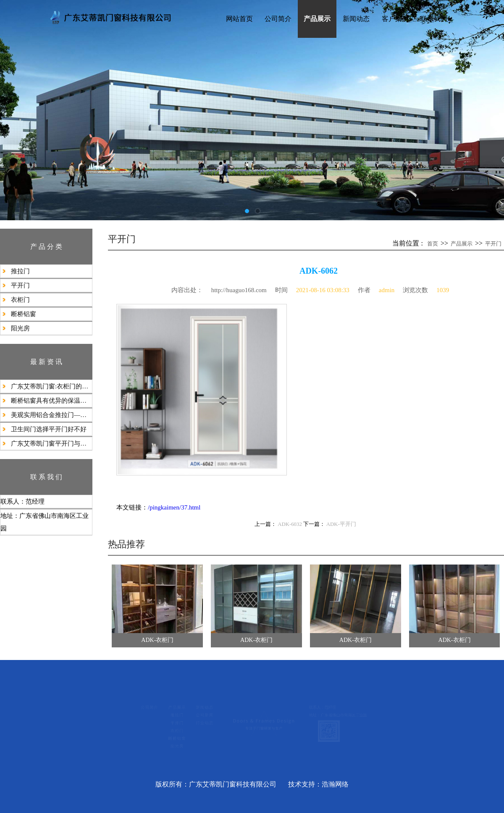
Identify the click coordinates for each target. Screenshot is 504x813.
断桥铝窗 (24, 314)
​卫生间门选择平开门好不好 (49, 429)
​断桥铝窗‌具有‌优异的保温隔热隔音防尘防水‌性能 (51, 401)
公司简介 (278, 19)
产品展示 (317, 19)
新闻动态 (356, 19)
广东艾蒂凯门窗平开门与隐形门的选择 (51, 443)
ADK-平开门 (341, 524)
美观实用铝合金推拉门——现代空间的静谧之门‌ (51, 415)
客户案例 (395, 19)
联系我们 (434, 19)
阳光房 (20, 328)
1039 (443, 290)
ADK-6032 (290, 524)
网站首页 (239, 19)
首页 (433, 244)
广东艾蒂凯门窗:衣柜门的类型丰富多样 (51, 386)
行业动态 (170, 727)
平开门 (20, 285)
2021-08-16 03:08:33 (323, 290)
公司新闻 (170, 714)
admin (387, 290)
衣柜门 (20, 300)
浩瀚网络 (335, 784)
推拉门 (20, 271)
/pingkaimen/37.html (174, 507)
